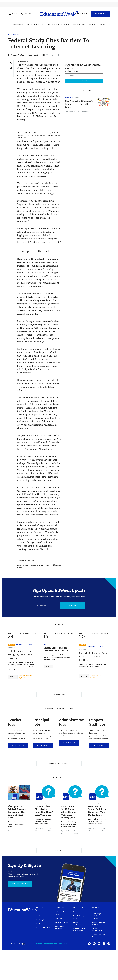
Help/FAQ (58, 918)
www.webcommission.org (30, 286)
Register (13, 677)
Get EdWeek (78, 908)
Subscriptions (78, 912)
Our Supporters (42, 924)
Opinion (93, 25)
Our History (40, 916)
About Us (40, 908)
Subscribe (101, 14)
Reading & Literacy (24, 645)
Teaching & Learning (59, 25)
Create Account (20, 884)
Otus (94, 677)
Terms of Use (17, 947)
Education (13, 35)
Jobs (103, 25)
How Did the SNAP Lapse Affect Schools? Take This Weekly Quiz (69, 812)
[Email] (46, 605)
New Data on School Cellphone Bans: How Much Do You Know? (97, 811)
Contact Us (60, 908)
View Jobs (18, 746)
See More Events (59, 695)
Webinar (11, 647)
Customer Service (61, 922)
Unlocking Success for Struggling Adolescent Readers (20, 655)
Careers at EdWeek (43, 928)
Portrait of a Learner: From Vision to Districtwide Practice (93, 657)
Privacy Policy (33, 947)
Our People (40, 920)
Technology (79, 25)
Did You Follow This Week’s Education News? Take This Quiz (44, 811)
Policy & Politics (36, 25)
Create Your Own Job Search (59, 763)
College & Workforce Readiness (93, 647)
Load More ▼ (59, 850)
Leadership (18, 25)
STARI (24, 678)
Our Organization (43, 912)
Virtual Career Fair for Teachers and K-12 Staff (56, 649)
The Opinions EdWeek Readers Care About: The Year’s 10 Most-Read (17, 812)
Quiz (46, 803)
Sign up (73, 605)
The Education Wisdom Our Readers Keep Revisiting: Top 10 (80, 104)
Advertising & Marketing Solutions (96, 916)
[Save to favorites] (11, 68)
